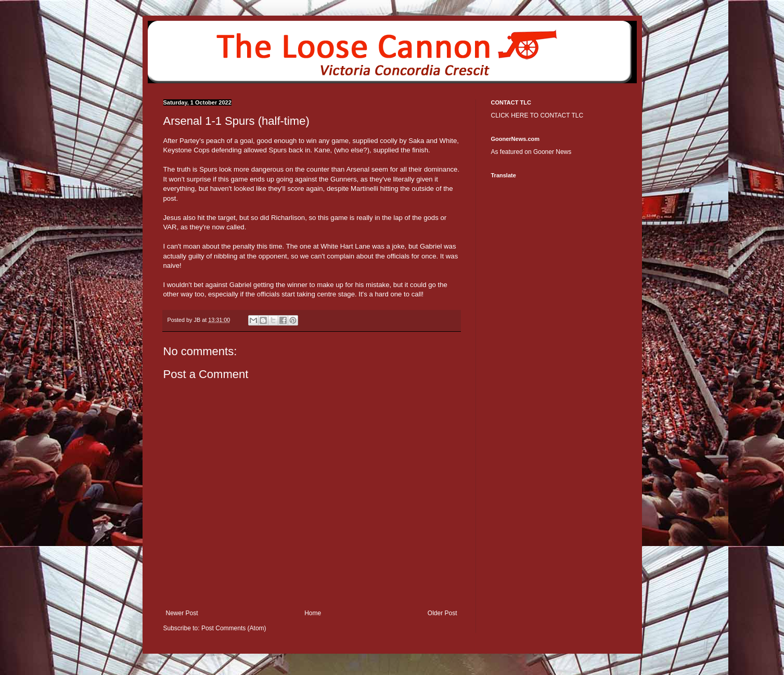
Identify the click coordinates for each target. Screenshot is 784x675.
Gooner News (552, 152)
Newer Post (182, 613)
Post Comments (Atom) (234, 628)
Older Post (442, 613)
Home (313, 613)
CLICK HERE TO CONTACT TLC (537, 115)
